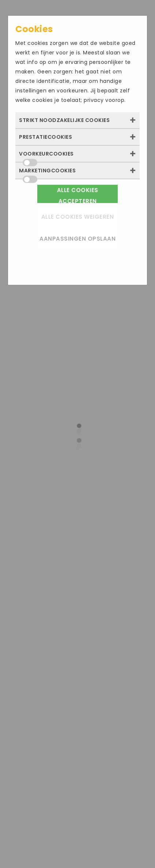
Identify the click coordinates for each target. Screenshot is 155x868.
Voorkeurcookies (46, 156)
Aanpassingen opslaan (77, 239)
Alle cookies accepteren (78, 195)
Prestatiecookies (46, 137)
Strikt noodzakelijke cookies (64, 120)
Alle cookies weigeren (78, 217)
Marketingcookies (47, 173)
